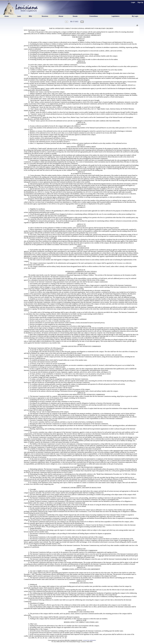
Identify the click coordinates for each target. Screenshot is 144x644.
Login (133, 2)
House (61, 16)
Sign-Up (140, 2)
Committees (94, 16)
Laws (19, 16)
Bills (30, 16)
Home (7, 16)
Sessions (45, 16)
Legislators (115, 16)
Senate (75, 16)
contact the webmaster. (89, 640)
